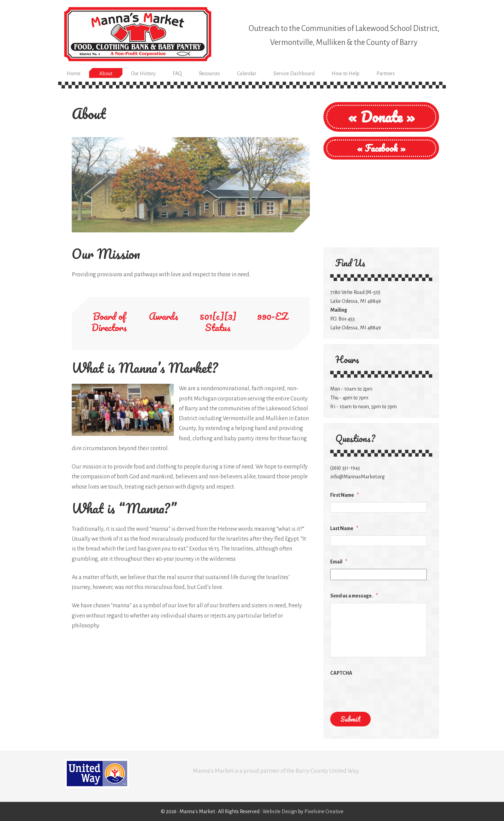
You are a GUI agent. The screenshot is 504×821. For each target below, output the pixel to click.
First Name (345, 495)
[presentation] (382, 693)
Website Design (280, 811)
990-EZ (272, 316)
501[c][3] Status (218, 322)
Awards (164, 316)
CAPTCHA (341, 673)
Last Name (344, 528)
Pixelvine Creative (324, 811)
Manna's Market (138, 34)
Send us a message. (354, 596)
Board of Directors (109, 322)
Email (339, 562)
